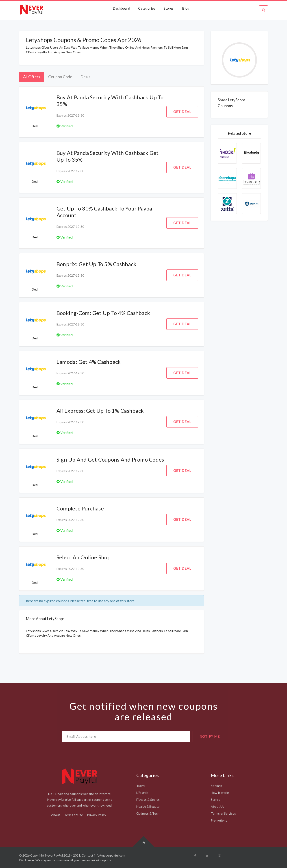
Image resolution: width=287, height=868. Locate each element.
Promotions (219, 820)
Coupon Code (60, 77)
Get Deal (182, 112)
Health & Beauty (148, 806)
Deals (85, 77)
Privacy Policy (97, 815)
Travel (141, 786)
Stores (169, 8)
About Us (217, 806)
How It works (220, 793)
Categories (147, 8)
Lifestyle (142, 793)
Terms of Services (223, 813)
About (56, 815)
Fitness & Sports (148, 800)
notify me (210, 736)
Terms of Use (74, 815)
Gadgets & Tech (148, 813)
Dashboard (122, 8)
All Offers (32, 77)
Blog (186, 8)
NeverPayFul (54, 855)
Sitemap (216, 786)
